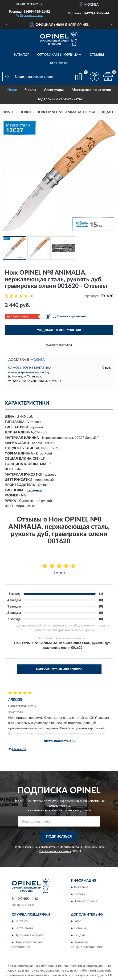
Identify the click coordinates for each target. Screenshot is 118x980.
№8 (24, 496)
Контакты (59, 63)
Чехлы (31, 90)
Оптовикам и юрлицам (59, 55)
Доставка (81, 887)
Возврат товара (85, 902)
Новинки (80, 928)
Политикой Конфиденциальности (82, 847)
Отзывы (97, 55)
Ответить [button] (17, 749)
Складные (34, 490)
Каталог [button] (22, 55)
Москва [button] (38, 360)
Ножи (12, 90)
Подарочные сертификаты (59, 99)
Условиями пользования (55, 851)
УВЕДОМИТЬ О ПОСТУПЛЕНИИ (59, 330)
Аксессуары (54, 90)
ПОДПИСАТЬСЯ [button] (59, 837)
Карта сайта (24, 928)
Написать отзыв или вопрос (59, 669)
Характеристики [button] (59, 345)
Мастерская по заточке (91, 90)
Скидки (79, 935)
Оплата (79, 894)
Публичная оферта (29, 935)
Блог (77, 921)
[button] (30, 15)
